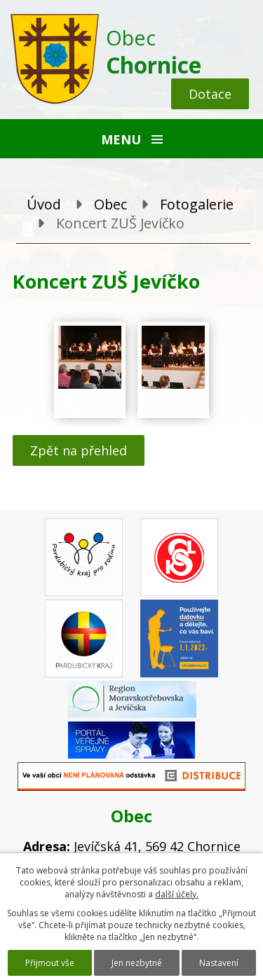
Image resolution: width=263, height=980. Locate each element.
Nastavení (219, 963)
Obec (110, 204)
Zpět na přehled (79, 450)
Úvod (44, 204)
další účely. (177, 894)
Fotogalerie (197, 204)
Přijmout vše (50, 963)
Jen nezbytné (137, 963)
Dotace (210, 94)
